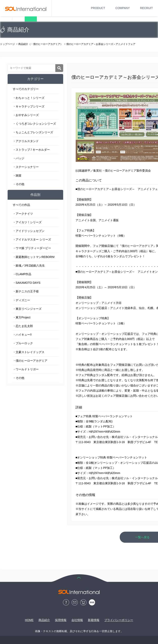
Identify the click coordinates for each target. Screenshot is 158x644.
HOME (29, 620)
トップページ (7, 44)
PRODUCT (98, 8)
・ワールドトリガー (26, 369)
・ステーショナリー (26, 167)
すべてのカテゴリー (26, 89)
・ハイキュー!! (22, 335)
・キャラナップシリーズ (29, 106)
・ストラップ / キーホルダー (31, 150)
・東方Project (22, 317)
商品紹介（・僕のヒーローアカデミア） (41, 44)
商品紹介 (44, 620)
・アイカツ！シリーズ (27, 222)
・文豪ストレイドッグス (29, 352)
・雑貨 (17, 176)
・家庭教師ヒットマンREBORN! (34, 257)
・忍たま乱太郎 (23, 326)
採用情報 (61, 620)
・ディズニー (21, 300)
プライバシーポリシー (119, 620)
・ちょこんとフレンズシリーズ (33, 132)
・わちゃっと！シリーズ (29, 98)
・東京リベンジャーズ (27, 309)
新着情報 (94, 620)
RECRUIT (146, 8)
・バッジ (19, 158)
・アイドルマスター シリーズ (32, 239)
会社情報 (77, 620)
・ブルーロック (23, 343)
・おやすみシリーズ (26, 115)
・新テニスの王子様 (26, 291)
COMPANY (123, 8)
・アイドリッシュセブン (29, 231)
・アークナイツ (23, 214)
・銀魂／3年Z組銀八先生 (29, 266)
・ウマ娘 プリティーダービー (32, 248)
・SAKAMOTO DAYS (27, 283)
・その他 (19, 184)
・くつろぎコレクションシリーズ (34, 124)
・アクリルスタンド (26, 141)
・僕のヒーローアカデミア (30, 361)
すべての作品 (21, 205)
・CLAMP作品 (22, 274)
